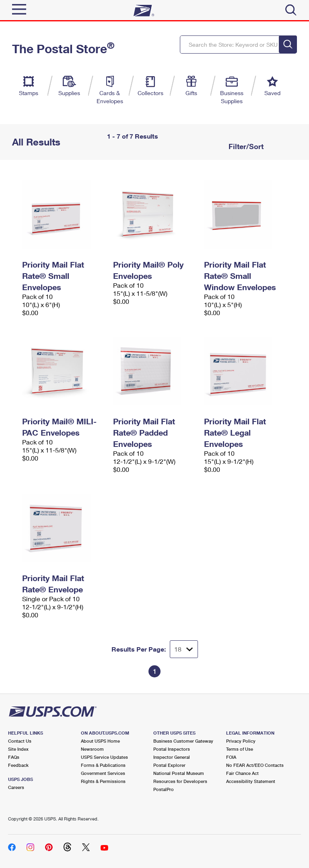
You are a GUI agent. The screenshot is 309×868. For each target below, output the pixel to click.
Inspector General (172, 757)
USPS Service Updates (104, 757)
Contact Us (20, 741)
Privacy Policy (241, 741)
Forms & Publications (103, 765)
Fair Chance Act (242, 773)
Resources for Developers (180, 781)
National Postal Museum (179, 773)
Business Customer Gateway (183, 741)
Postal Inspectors (172, 749)
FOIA (231, 757)
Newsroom (92, 749)
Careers (16, 787)
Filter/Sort (245, 146)
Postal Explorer (169, 765)
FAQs (14, 757)
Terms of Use (240, 749)
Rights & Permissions (103, 781)
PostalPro (164, 789)
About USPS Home (100, 741)
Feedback (18, 765)
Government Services (103, 773)
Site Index (18, 749)
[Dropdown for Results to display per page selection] (184, 649)
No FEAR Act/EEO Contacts (255, 765)
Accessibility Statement (251, 781)
